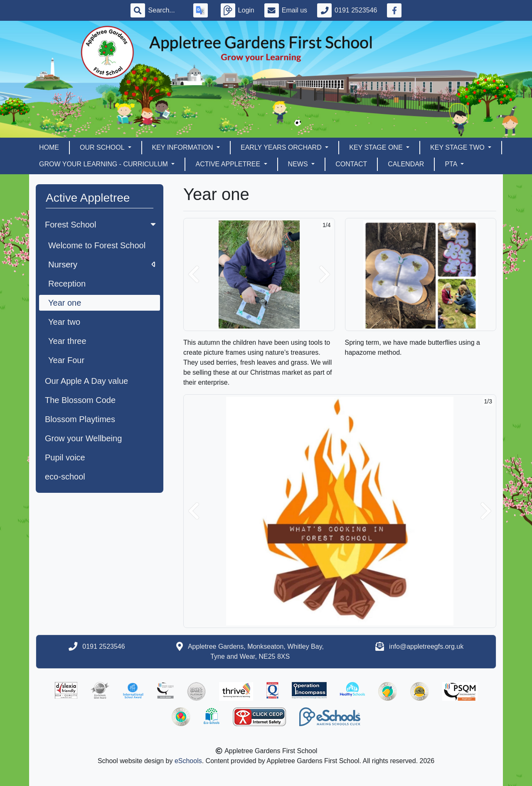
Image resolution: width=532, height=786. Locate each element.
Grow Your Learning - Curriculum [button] (104, 164)
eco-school (65, 477)
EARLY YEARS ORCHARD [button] (282, 147)
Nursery (102, 264)
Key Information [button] (183, 147)
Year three (67, 341)
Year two (64, 322)
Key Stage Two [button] (458, 147)
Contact (351, 164)
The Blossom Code (80, 400)
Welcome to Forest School (97, 245)
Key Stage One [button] (377, 147)
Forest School (101, 225)
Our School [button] (103, 147)
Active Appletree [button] (229, 164)
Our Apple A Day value (86, 381)
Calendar (406, 164)
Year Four (66, 360)
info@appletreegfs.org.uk (426, 646)
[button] (194, 275)
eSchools (188, 761)
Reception (67, 284)
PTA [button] (452, 164)
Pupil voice (65, 457)
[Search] (166, 10)
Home (49, 147)
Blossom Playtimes (80, 419)
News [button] (299, 164)
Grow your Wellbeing (83, 438)
